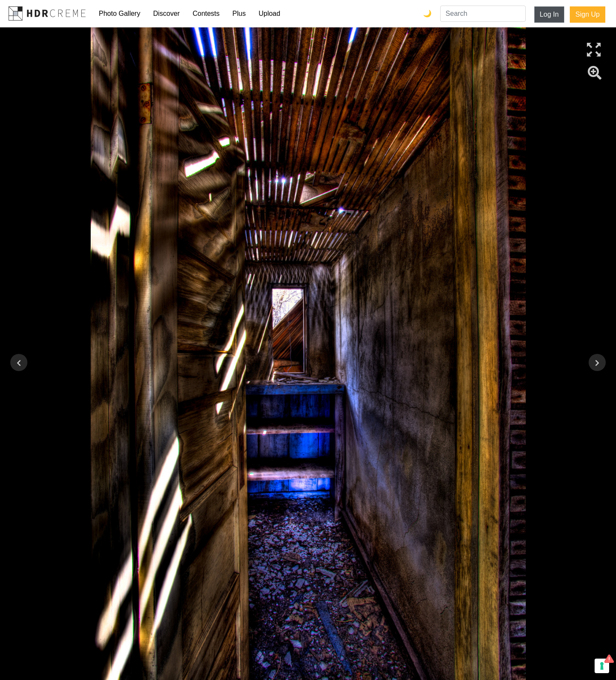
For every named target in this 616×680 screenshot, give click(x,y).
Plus (239, 13)
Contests (206, 13)
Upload (269, 13)
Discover (166, 13)
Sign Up (588, 14)
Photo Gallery (120, 13)
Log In (549, 14)
